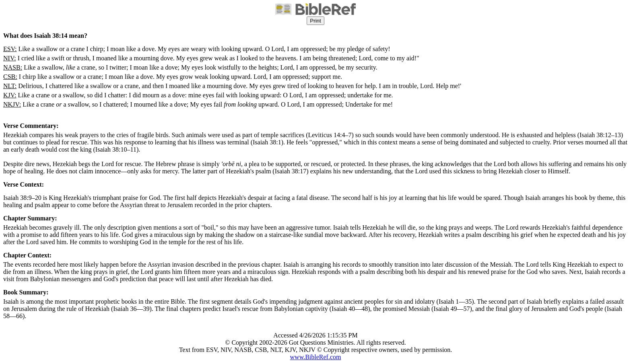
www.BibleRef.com (316, 357)
